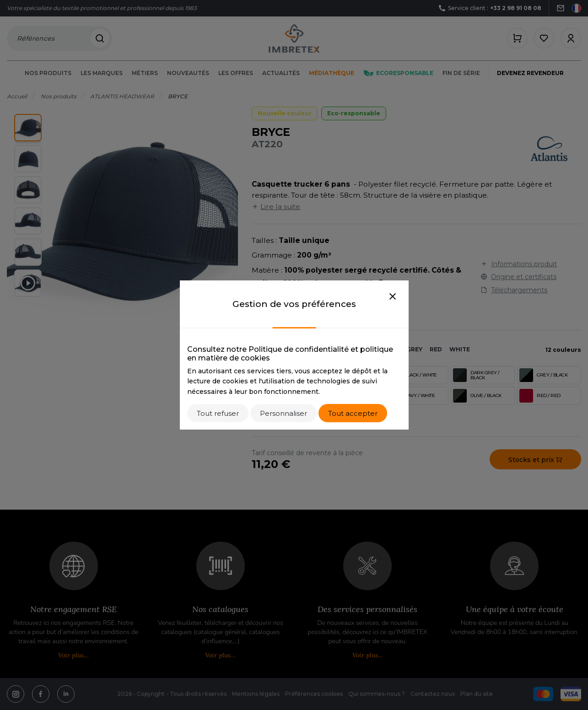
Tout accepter (353, 413)
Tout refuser (218, 413)
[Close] (393, 297)
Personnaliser (283, 413)
